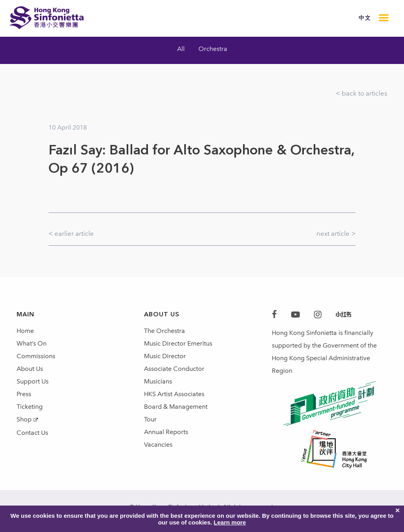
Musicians (158, 381)
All (181, 49)
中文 (365, 18)
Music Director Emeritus (178, 343)
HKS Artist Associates (174, 394)
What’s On (32, 343)
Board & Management (176, 407)
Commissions (36, 356)
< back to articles (362, 93)
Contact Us (32, 433)
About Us (30, 369)
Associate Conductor (174, 369)
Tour (150, 419)
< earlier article (71, 233)
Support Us (33, 381)
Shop (24, 419)
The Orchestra (165, 331)
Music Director (165, 356)
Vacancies (158, 445)
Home (25, 331)
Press (24, 394)
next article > (336, 233)
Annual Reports (166, 432)
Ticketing (30, 407)
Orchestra (213, 49)
